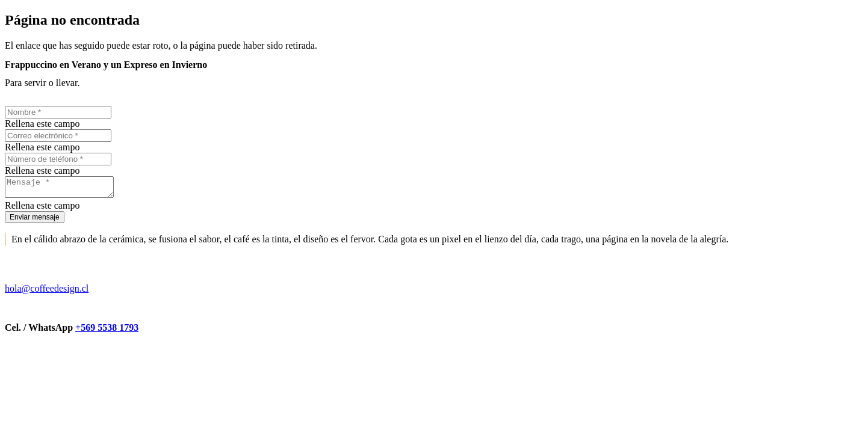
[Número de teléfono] (58, 159)
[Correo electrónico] (58, 136)
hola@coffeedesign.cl (47, 292)
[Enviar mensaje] (35, 221)
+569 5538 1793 (107, 331)
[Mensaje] (65, 189)
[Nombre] (58, 112)
